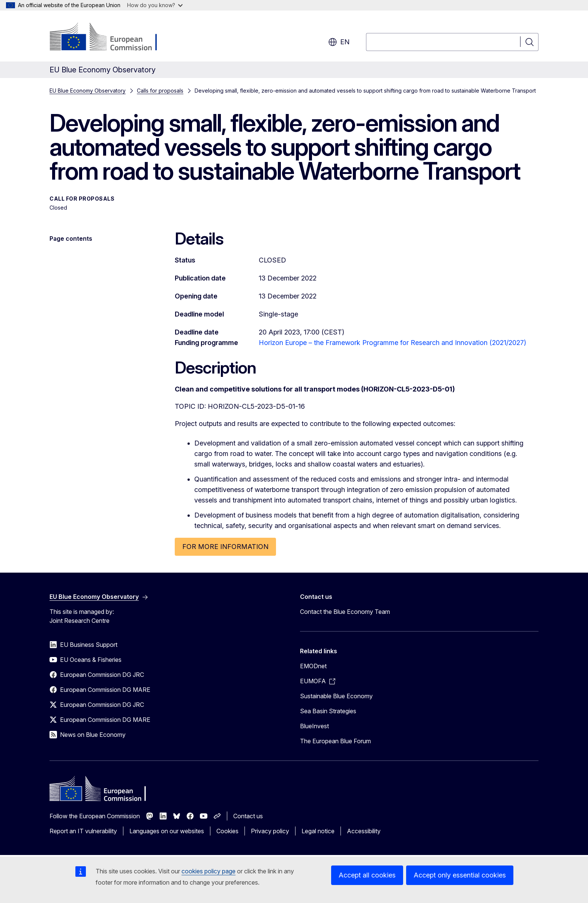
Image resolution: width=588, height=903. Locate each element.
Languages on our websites (167, 831)
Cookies (227, 831)
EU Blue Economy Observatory (88, 91)
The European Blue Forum (335, 741)
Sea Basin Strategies (328, 711)
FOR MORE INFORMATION (225, 547)
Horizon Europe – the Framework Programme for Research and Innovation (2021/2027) (392, 343)
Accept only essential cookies (460, 875)
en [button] (339, 42)
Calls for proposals (160, 91)
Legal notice (318, 831)
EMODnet (313, 666)
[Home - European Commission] (110, 37)
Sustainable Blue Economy (336, 696)
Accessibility (364, 831)
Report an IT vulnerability (83, 831)
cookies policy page (208, 871)
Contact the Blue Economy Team (345, 612)
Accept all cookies (367, 875)
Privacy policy (270, 831)
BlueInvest (314, 726)
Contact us (248, 816)
